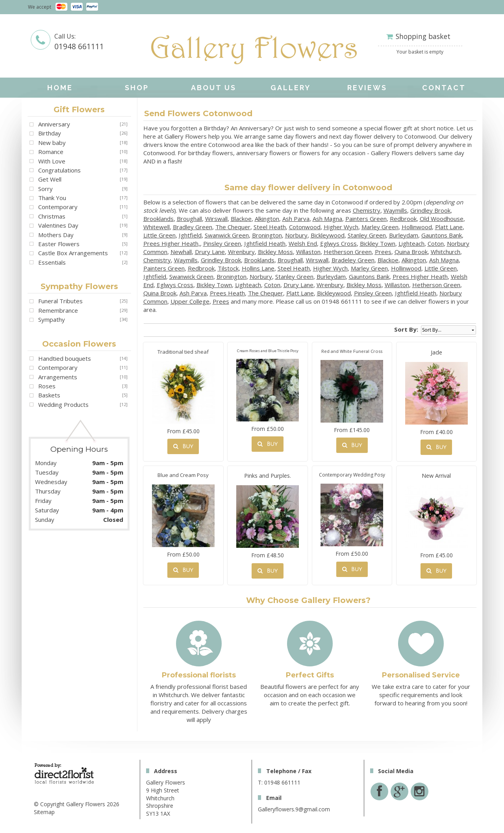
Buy (183, 446)
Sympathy (52, 319)
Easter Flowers (59, 244)
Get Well (50, 179)
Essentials (52, 262)
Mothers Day (56, 235)
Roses (47, 386)
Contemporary (58, 207)
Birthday (50, 133)
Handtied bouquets (65, 358)
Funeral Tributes (60, 301)
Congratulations (59, 170)
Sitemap (44, 812)
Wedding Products (63, 404)
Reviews (367, 88)
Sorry (45, 189)
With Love (52, 161)
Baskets (49, 395)
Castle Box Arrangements (73, 253)
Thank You (52, 198)
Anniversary (54, 124)
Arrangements (58, 377)
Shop (137, 88)
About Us (214, 88)
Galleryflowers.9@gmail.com (294, 809)
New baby (52, 143)
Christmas (52, 216)
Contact (444, 88)
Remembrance (58, 310)
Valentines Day (58, 225)
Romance (51, 152)
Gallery (291, 88)
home (60, 88)
